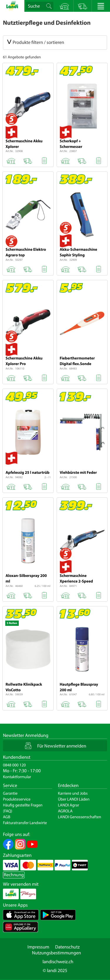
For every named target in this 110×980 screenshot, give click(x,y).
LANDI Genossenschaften (80, 817)
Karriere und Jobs (73, 793)
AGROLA (65, 811)
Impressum (38, 947)
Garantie (10, 793)
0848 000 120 (14, 765)
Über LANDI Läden (74, 799)
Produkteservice (17, 799)
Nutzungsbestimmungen (56, 953)
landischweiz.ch (58, 962)
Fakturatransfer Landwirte (25, 823)
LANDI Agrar (69, 805)
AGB (7, 817)
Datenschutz (67, 947)
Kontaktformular (17, 777)
